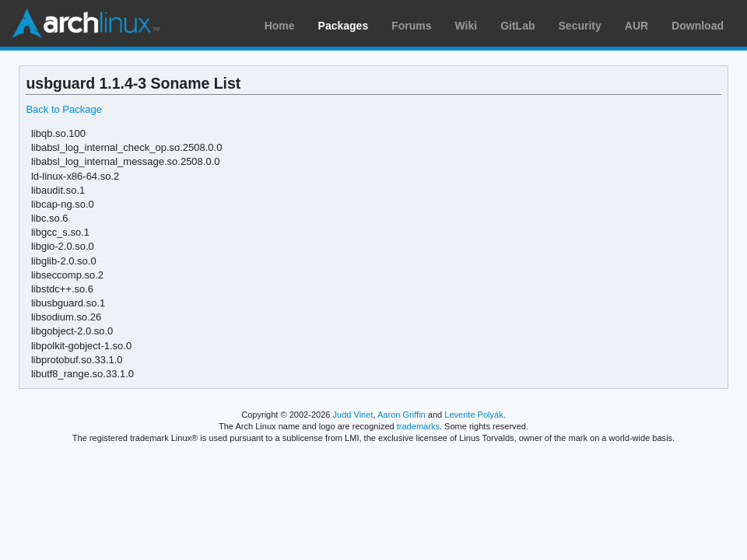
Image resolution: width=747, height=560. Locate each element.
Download (698, 26)
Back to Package (63, 109)
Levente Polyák (473, 415)
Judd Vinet (353, 415)
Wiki (466, 26)
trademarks (418, 426)
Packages (344, 26)
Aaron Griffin (402, 415)
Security (580, 26)
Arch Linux (86, 23)
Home (280, 26)
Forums (411, 26)
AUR (637, 26)
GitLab (517, 26)
